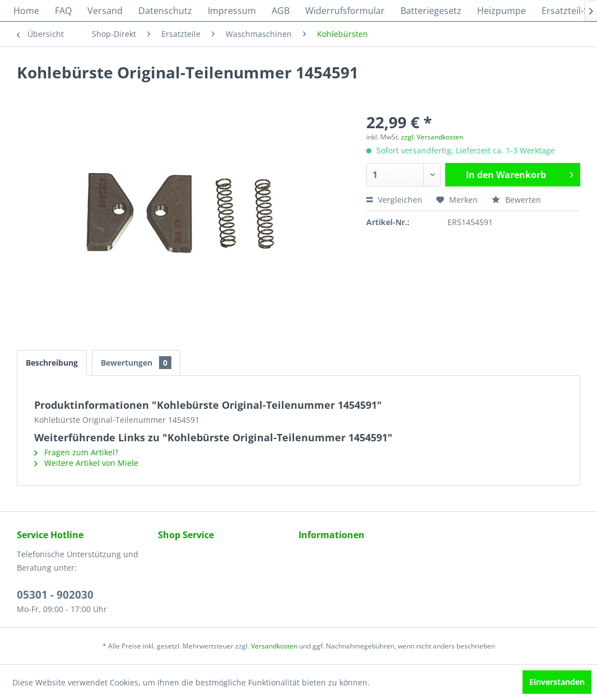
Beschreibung (52, 363)
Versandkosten (274, 646)
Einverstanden (557, 682)
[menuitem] (26, 11)
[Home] (26, 11)
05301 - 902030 (55, 595)
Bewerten (516, 200)
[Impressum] (232, 11)
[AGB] (281, 11)
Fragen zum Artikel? (76, 452)
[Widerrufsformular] (345, 11)
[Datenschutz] (165, 11)
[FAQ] (63, 11)
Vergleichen (394, 200)
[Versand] (105, 11)
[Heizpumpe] (502, 11)
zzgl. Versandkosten (432, 137)
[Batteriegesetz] (431, 11)
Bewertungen (136, 363)
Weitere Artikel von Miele (86, 463)
